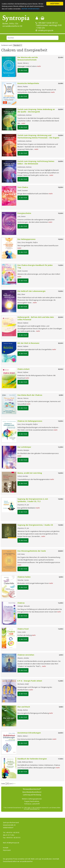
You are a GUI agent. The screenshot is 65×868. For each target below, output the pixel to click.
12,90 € (61, 681)
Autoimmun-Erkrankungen (29, 733)
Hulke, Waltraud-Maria (25, 762)
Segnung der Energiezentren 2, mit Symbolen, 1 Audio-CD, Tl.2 (33, 500)
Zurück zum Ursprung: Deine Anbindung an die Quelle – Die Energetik (36, 111)
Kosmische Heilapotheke (28, 83)
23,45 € (61, 57)
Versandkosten (47, 859)
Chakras (21, 603)
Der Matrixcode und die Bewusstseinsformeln (28, 59)
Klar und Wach (24, 707)
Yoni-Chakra (23, 187)
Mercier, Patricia (23, 398)
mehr (39, 66)
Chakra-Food (23, 629)
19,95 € (61, 239)
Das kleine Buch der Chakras (30, 395)
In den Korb (23, 70)
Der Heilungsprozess (26, 239)
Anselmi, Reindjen (23, 450)
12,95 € (61, 447)
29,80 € (61, 551)
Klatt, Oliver (21, 294)
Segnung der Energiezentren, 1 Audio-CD (35, 525)
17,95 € (61, 759)
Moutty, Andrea (23, 710)
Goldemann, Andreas (25, 115)
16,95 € (61, 473)
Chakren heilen (24, 577)
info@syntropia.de (46, 30)
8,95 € (61, 577)
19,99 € (61, 499)
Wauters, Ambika (23, 658)
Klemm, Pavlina (23, 87)
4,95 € (61, 655)
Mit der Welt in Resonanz (28, 343)
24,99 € (61, 83)
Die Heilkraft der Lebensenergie (31, 291)
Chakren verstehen (26, 655)
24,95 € (61, 109)
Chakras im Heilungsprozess (30, 421)
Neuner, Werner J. (23, 63)
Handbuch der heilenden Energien (32, 759)
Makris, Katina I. (23, 736)
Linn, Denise (21, 216)
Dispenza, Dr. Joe (23, 505)
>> (15, 784)
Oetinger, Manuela (24, 606)
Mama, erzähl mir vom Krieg (30, 473)
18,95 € (61, 187)
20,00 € (61, 317)
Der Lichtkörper (24, 447)
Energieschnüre (24, 213)
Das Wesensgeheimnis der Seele (32, 551)
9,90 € (61, 707)
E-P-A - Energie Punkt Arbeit (30, 681)
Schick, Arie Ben (23, 476)
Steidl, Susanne (23, 190)
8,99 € (61, 395)
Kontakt (6, 848)
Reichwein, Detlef (23, 684)
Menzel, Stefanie (23, 323)
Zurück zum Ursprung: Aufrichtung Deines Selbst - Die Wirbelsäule (36, 163)
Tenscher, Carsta (23, 580)
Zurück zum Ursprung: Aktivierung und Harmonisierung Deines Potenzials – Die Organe (38, 137)
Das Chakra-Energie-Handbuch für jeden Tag (35, 266)
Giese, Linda (22, 632)
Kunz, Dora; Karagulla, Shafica (28, 242)
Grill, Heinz (21, 554)
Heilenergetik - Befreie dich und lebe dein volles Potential (36, 318)
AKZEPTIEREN (55, 4)
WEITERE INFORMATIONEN (30, 9)
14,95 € (61, 265)
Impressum (7, 850)
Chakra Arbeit (24, 369)
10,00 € (61, 213)
